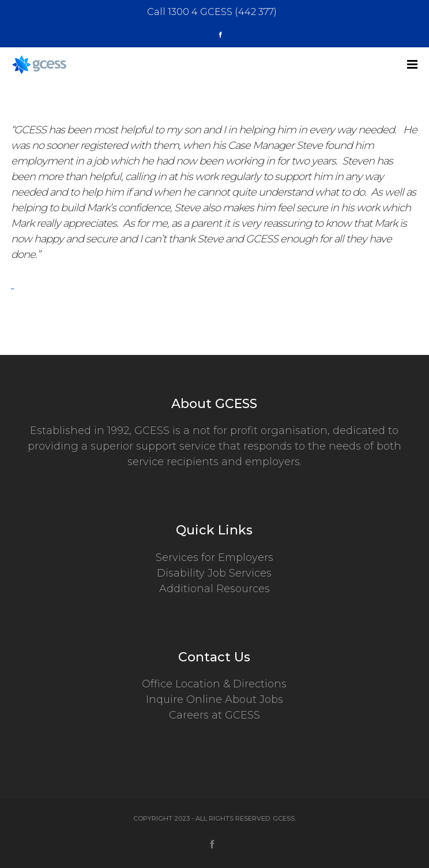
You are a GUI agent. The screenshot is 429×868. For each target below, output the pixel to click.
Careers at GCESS (215, 715)
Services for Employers (215, 558)
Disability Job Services (214, 573)
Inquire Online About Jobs (215, 699)
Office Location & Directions (214, 684)
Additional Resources (215, 589)
